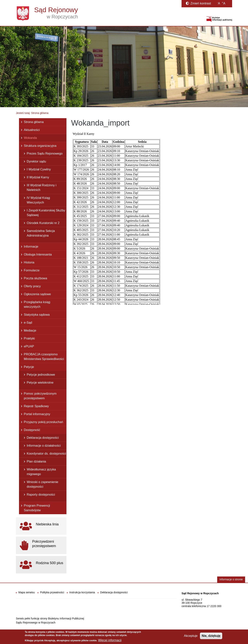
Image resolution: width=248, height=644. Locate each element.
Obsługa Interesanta (38, 254)
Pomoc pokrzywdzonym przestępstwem (40, 396)
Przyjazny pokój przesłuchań (43, 422)
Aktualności (32, 130)
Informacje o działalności (44, 446)
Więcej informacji (110, 640)
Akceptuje (191, 636)
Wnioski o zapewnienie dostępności (43, 484)
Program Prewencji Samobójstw (37, 508)
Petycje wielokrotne (40, 383)
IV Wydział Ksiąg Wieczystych (38, 200)
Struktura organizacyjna (40, 146)
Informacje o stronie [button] (231, 579)
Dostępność (32, 430)
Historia (29, 262)
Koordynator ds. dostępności (46, 454)
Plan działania (36, 461)
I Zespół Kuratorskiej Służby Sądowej (46, 213)
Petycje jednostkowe (41, 375)
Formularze (32, 270)
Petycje (29, 367)
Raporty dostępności (41, 495)
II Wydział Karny (38, 177)
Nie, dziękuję (211, 636)
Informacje (31, 247)
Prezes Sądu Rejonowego (45, 154)
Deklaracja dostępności (43, 438)
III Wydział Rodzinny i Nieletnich (42, 188)
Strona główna (34, 122)
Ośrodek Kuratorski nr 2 (43, 223)
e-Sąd (28, 323)
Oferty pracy (32, 286)
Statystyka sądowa (37, 315)
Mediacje (30, 331)
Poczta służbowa (35, 278)
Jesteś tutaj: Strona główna (32, 113)
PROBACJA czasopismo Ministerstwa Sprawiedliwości (44, 357)
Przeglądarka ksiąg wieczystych (37, 304)
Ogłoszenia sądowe (37, 294)
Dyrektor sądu (36, 161)
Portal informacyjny (37, 414)
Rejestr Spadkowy (36, 406)
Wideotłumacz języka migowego (41, 472)
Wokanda (30, 138)
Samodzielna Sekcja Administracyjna (41, 233)
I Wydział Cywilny (39, 169)
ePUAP (29, 346)
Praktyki (29, 338)
